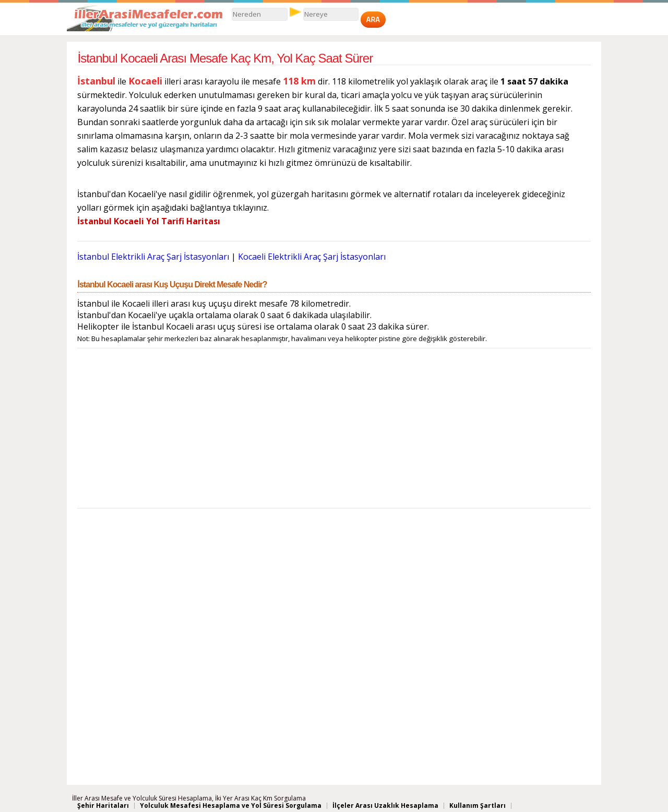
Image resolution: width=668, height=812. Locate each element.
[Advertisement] (334, 431)
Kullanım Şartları (478, 805)
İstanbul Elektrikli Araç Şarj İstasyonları (154, 257)
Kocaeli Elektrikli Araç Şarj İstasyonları (312, 257)
